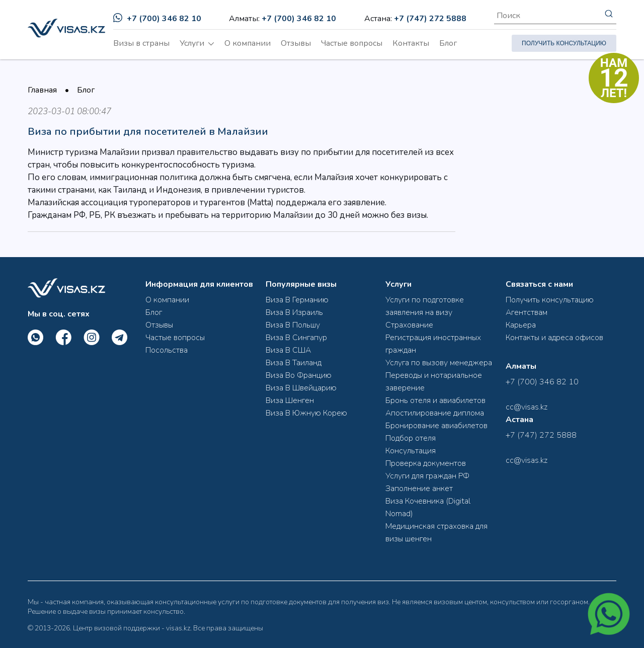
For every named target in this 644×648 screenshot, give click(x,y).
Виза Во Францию (299, 375)
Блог (448, 43)
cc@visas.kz (527, 407)
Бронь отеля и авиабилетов (435, 400)
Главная (42, 90)
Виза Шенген (290, 400)
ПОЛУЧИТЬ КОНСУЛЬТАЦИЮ (564, 43)
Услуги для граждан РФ (427, 476)
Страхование (409, 325)
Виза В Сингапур (296, 338)
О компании (248, 43)
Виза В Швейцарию (301, 388)
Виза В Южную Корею (306, 413)
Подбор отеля (411, 438)
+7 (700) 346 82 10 (157, 19)
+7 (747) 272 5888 (430, 19)
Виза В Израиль (294, 312)
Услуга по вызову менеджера (439, 363)
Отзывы (296, 43)
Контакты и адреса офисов (554, 338)
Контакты (411, 43)
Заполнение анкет (419, 489)
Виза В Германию (297, 300)
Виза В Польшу (293, 325)
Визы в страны (141, 43)
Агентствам (527, 312)
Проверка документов (426, 463)
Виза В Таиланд (294, 363)
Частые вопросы (352, 43)
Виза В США (288, 350)
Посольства (167, 350)
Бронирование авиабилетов (436, 426)
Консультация (411, 451)
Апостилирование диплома (435, 413)
